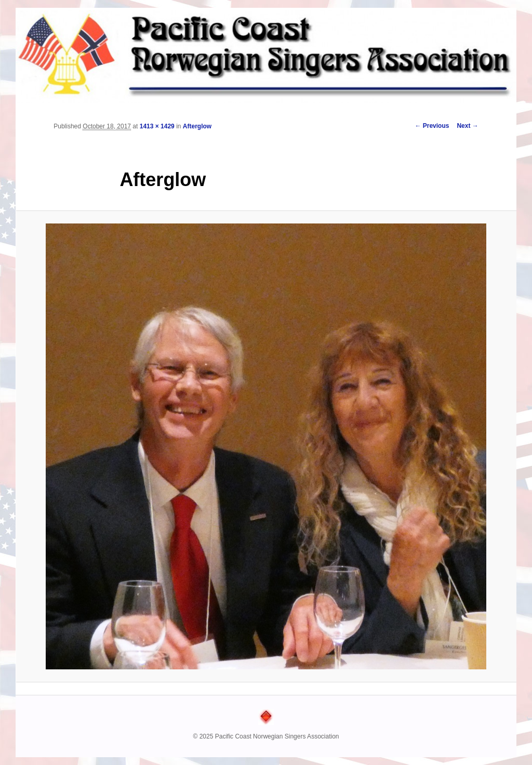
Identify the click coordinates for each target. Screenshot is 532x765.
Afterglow (197, 126)
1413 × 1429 (157, 126)
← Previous (432, 126)
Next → (467, 126)
